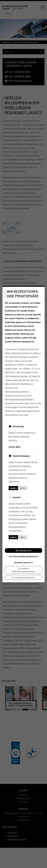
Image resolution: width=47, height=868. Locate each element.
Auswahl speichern (23, 562)
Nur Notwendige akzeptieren (23, 556)
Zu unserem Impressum (23, 577)
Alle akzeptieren (24, 550)
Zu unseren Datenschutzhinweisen (24, 570)
